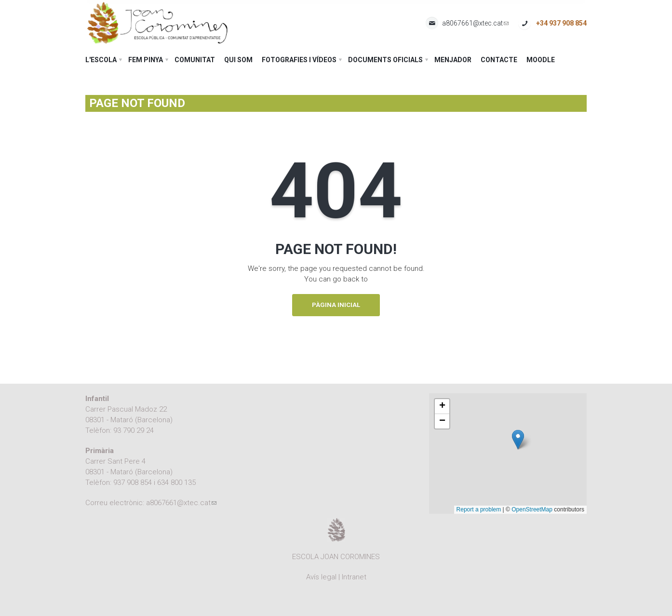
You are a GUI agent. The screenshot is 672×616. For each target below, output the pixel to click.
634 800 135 (176, 482)
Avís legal (321, 577)
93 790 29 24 (134, 430)
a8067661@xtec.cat (475, 23)
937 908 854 (133, 482)
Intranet (354, 577)
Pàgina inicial (336, 305)
